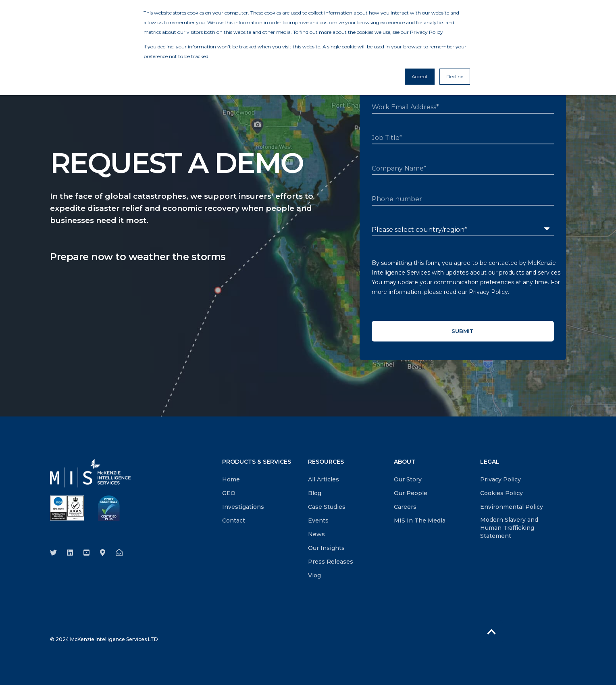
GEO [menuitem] (229, 493)
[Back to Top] (491, 632)
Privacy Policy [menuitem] (500, 479)
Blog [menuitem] (315, 493)
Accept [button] (420, 76)
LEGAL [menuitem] (490, 462)
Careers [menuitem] (405, 507)
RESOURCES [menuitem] (326, 462)
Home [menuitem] (231, 479)
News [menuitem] (316, 534)
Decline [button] (455, 76)
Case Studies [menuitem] (327, 507)
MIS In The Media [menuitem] (420, 521)
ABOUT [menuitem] (405, 462)
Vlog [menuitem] (314, 575)
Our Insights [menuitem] (326, 548)
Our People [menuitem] (411, 493)
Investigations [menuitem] (243, 507)
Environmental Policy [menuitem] (512, 507)
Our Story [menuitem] (408, 479)
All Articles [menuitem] (324, 479)
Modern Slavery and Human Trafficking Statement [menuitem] (509, 528)
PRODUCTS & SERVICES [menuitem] (257, 462)
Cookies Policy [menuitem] (502, 493)
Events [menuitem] (318, 521)
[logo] (90, 473)
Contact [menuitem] (234, 521)
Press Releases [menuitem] (331, 562)
